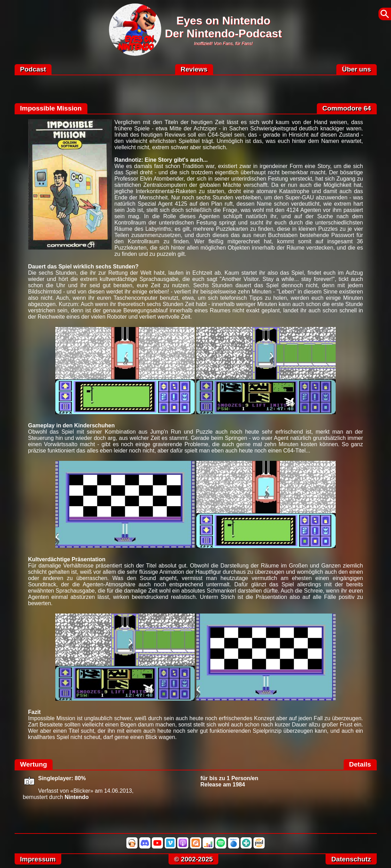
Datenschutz (351, 859)
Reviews (194, 69)
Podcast (33, 69)
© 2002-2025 (193, 859)
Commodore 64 (347, 108)
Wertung (34, 764)
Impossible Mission (51, 108)
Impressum (38, 859)
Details (360, 764)
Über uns (356, 69)
